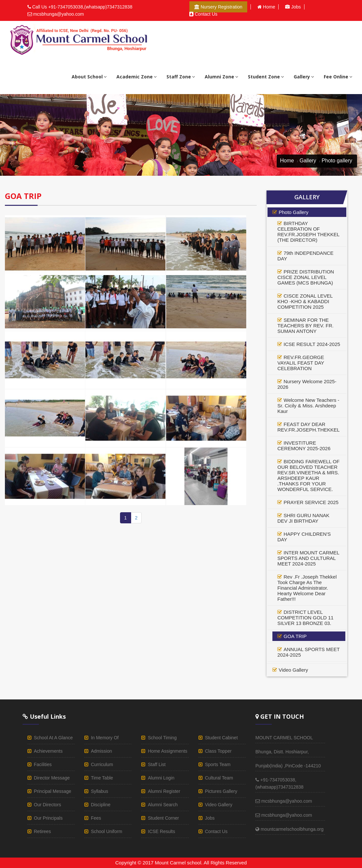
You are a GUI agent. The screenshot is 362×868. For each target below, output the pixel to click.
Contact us (203, 14)
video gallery (293, 670)
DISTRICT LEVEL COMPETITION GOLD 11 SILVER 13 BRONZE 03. (305, 618)
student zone (266, 77)
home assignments (168, 751)
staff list (157, 764)
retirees (43, 831)
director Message (52, 778)
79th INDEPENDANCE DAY (305, 256)
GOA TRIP (295, 636)
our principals (48, 818)
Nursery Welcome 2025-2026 (307, 384)
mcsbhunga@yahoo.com (58, 14)
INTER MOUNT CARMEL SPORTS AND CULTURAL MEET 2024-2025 (308, 558)
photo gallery (293, 212)
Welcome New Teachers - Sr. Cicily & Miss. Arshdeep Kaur (308, 406)
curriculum (102, 764)
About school (89, 77)
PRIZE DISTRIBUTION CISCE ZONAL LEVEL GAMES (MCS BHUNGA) (306, 277)
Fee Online (338, 77)
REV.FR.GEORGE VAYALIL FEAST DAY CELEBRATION (301, 363)
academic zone (137, 77)
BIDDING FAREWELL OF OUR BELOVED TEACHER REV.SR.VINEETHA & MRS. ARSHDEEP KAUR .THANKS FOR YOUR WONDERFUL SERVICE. (308, 475)
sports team (218, 764)
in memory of (105, 738)
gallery (304, 77)
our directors (48, 805)
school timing (162, 738)
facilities (43, 764)
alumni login (161, 778)
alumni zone (221, 77)
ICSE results (161, 831)
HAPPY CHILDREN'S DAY (304, 537)
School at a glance (53, 738)
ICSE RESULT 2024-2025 (312, 344)
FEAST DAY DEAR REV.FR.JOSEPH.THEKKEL (308, 427)
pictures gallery (221, 791)
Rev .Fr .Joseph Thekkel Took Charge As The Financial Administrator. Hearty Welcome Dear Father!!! (307, 588)
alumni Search (163, 805)
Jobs (293, 7)
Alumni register (164, 791)
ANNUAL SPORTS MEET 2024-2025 (308, 652)
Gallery (308, 161)
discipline (101, 805)
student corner (163, 818)
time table (102, 778)
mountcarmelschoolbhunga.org (289, 829)
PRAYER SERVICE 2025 (311, 502)
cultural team (219, 778)
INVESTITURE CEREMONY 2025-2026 (304, 446)
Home (266, 7)
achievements (48, 751)
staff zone (181, 77)
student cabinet (221, 738)
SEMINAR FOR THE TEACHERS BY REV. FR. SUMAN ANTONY (305, 326)
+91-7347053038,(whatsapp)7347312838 (90, 7)
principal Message (53, 791)
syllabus (100, 791)
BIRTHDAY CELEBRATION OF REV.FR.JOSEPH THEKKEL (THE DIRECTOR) (308, 232)
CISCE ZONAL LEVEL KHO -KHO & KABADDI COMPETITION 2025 (305, 301)
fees (96, 818)
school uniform (107, 831)
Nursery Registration (218, 7)
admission (102, 751)
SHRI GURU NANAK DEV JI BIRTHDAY (303, 518)
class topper (218, 751)
